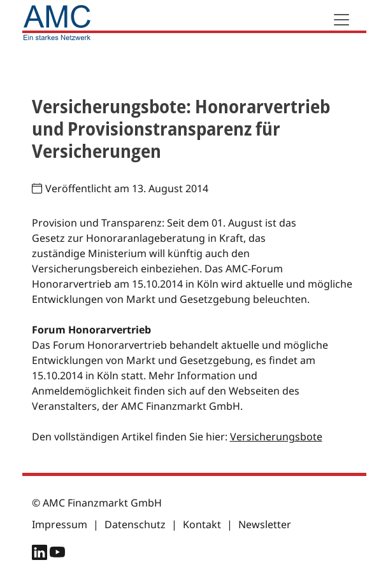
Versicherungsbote (276, 437)
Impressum (60, 524)
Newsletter (265, 524)
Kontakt (202, 524)
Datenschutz (135, 524)
